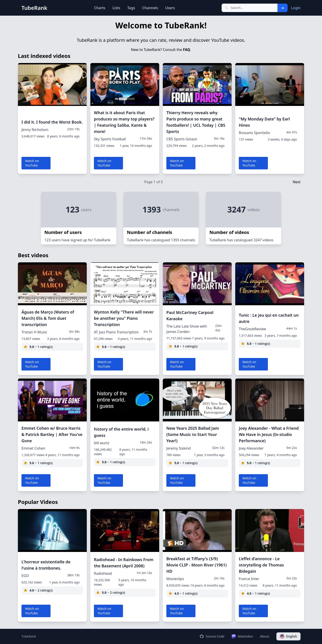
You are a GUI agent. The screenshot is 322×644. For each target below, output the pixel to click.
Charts (100, 8)
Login (296, 8)
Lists (116, 8)
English (288, 636)
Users (170, 8)
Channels (150, 8)
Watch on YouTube (32, 163)
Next (297, 182)
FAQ (186, 50)
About (265, 636)
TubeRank (29, 636)
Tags (131, 8)
